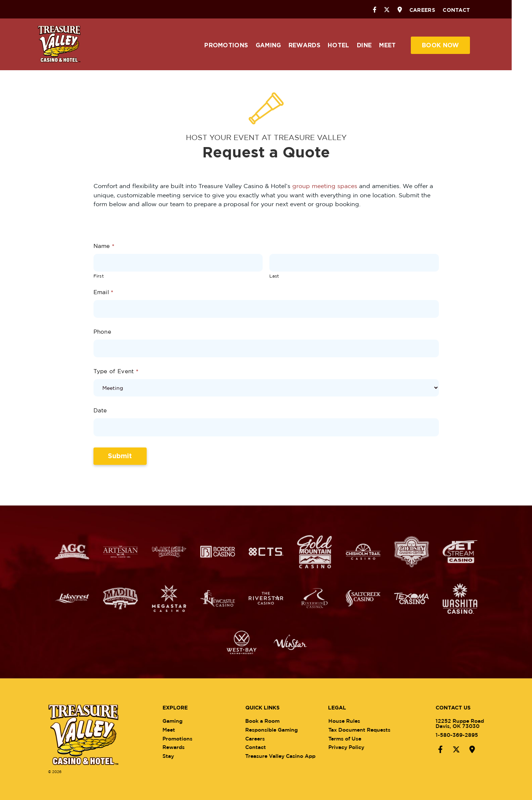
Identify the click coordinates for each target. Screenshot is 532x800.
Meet (398, 45)
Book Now (451, 45)
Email (103, 292)
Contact (467, 10)
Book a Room (271, 720)
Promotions (236, 45)
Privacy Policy (355, 747)
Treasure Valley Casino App (289, 756)
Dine (375, 45)
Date (100, 410)
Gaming (278, 45)
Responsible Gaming (280, 729)
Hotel (349, 45)
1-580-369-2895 (448, 734)
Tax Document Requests (368, 729)
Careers (432, 10)
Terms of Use (354, 738)
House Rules (353, 720)
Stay (177, 756)
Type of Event (116, 371)
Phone (103, 331)
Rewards (314, 45)
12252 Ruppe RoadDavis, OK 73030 (451, 723)
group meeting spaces (325, 186)
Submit (120, 456)
